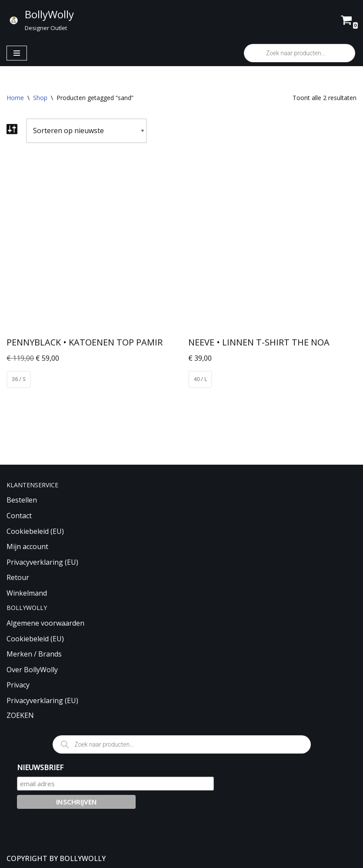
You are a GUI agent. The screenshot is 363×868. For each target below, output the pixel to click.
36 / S (19, 379)
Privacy (18, 685)
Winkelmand (27, 593)
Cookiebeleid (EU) (35, 531)
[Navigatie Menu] (17, 53)
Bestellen (22, 500)
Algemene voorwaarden (45, 623)
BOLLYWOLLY (83, 858)
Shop (40, 98)
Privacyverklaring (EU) (42, 562)
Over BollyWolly (32, 670)
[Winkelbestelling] (87, 131)
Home (15, 98)
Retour (18, 577)
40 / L (200, 379)
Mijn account (27, 546)
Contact (19, 516)
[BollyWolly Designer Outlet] (40, 20)
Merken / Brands (34, 654)
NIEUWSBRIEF (40, 767)
